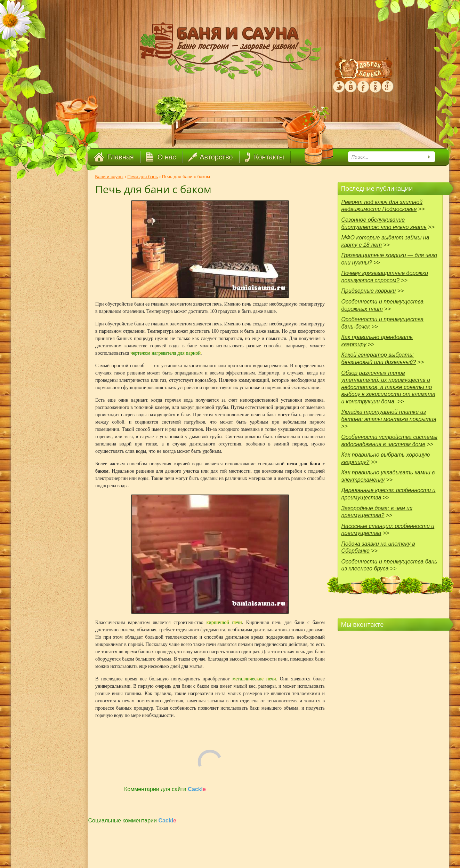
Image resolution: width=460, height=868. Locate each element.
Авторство (216, 157)
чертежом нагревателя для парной (166, 353)
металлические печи (254, 679)
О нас (167, 157)
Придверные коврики (369, 291)
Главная (121, 157)
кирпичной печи (224, 622)
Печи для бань (143, 177)
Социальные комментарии (132, 820)
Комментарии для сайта (165, 789)
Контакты (269, 157)
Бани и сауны (109, 177)
